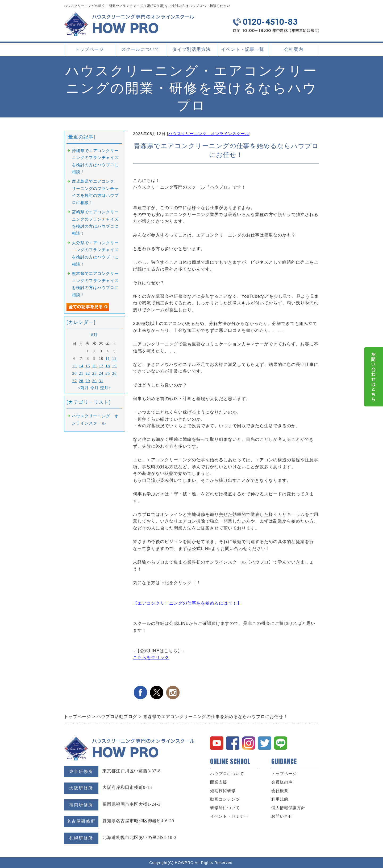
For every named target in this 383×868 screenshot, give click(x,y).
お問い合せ (282, 816)
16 (95, 366)
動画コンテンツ (225, 799)
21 (81, 373)
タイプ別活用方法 (191, 52)
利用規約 (280, 799)
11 (108, 358)
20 (75, 373)
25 (108, 373)
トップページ (89, 49)
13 (75, 366)
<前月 (83, 388)
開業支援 (219, 782)
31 (101, 381)
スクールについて (140, 52)
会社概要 (280, 791)
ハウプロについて (227, 774)
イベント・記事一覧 (243, 49)
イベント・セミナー (229, 816)
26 (115, 373)
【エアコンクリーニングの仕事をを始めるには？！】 (187, 603)
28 (81, 381)
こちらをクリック (151, 657)
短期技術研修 (223, 791)
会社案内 (294, 52)
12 (115, 358)
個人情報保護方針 (288, 808)
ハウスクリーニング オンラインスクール (209, 134)
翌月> (105, 388)
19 (115, 366)
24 (101, 373)
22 (88, 373)
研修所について (225, 808)
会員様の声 (282, 782)
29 (88, 381)
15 (88, 366)
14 (81, 366)
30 (95, 381)
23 (95, 373)
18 (108, 366)
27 (75, 381)
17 (101, 366)
